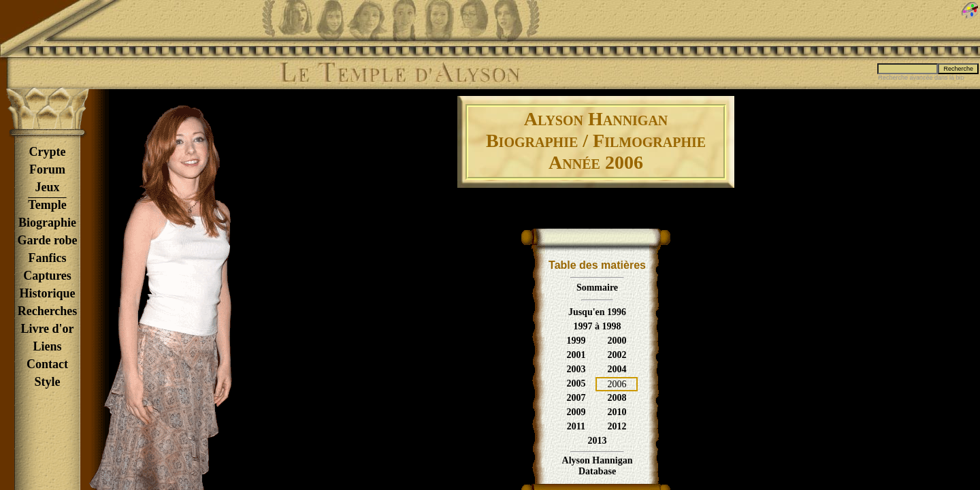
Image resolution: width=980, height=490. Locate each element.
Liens (47, 346)
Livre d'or (47, 329)
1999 (576, 341)
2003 (576, 369)
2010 (617, 412)
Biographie (47, 223)
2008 (617, 398)
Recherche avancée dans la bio (921, 78)
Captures (47, 276)
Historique (47, 293)
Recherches (48, 311)
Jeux (48, 187)
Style (48, 382)
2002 (617, 355)
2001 (576, 355)
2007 (576, 398)
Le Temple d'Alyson (399, 73)
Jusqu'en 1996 (597, 312)
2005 (576, 383)
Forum (47, 169)
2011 (576, 426)
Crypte (48, 152)
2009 (576, 412)
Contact (47, 364)
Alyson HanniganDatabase (598, 466)
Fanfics (48, 258)
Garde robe (47, 240)
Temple (47, 205)
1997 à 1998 (597, 326)
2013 (597, 441)
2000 (617, 341)
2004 (617, 369)
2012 (617, 426)
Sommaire (597, 288)
